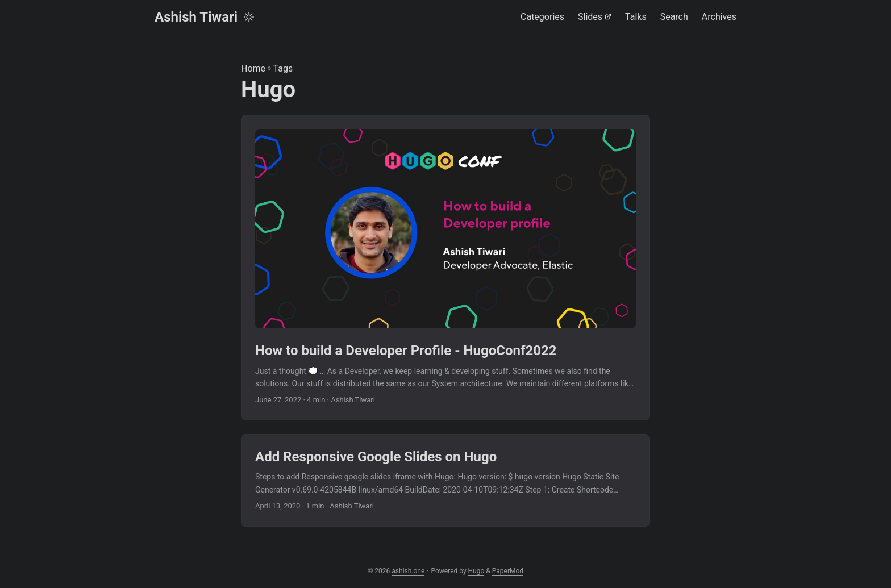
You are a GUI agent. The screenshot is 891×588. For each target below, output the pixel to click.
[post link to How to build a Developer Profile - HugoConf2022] (445, 268)
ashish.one (408, 571)
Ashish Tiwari (196, 17)
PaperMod (508, 571)
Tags (283, 68)
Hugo (476, 571)
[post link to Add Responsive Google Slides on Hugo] (445, 480)
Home (253, 68)
